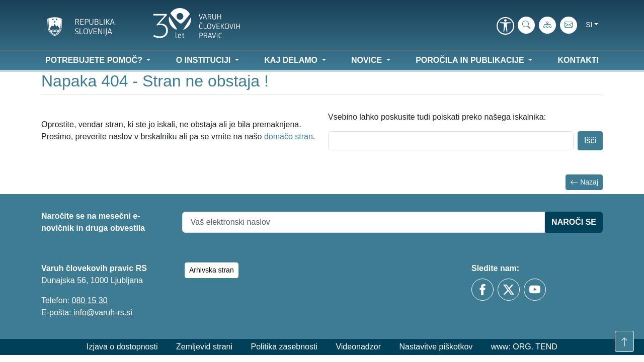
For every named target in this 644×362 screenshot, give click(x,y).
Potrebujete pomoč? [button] (95, 60)
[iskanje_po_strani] (526, 25)
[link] (505, 27)
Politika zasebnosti (284, 347)
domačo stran (289, 137)
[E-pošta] (569, 25)
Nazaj (584, 182)
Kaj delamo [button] (292, 60)
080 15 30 (89, 300)
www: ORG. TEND (524, 347)
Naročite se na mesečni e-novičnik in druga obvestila (93, 222)
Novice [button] (368, 60)
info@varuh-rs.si (103, 312)
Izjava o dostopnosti (122, 347)
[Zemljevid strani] (547, 25)
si (589, 25)
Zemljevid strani (204, 347)
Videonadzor (358, 347)
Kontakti (578, 60)
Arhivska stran (212, 270)
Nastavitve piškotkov (436, 347)
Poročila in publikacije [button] (471, 60)
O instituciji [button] (205, 60)
